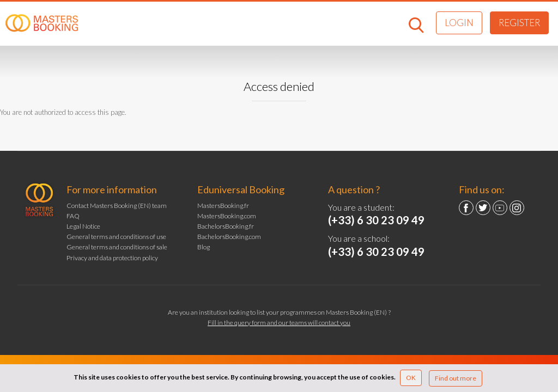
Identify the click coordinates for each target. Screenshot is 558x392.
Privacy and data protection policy (112, 258)
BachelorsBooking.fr (226, 226)
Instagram (517, 208)
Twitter (483, 208)
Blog (204, 247)
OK (411, 378)
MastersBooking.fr (223, 206)
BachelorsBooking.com (229, 237)
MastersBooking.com (227, 216)
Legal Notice (83, 226)
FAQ (73, 216)
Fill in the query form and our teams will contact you (279, 323)
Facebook (466, 208)
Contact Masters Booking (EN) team (117, 206)
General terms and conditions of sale (117, 247)
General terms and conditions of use (116, 237)
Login (459, 23)
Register (519, 23)
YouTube (500, 208)
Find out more (456, 378)
